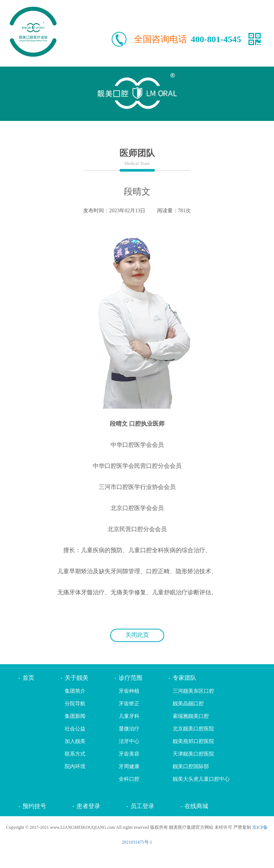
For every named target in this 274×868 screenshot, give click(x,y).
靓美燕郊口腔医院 (193, 741)
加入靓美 (75, 741)
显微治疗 (129, 729)
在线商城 (196, 806)
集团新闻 (75, 716)
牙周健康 (129, 766)
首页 (28, 678)
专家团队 (185, 678)
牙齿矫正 (129, 704)
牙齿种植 (129, 691)
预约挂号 (34, 806)
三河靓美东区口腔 (193, 691)
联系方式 (75, 754)
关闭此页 (137, 635)
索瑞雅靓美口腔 (191, 716)
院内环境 (75, 766)
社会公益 (75, 729)
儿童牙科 (129, 716)
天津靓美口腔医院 (193, 754)
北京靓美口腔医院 (193, 729)
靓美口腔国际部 (191, 766)
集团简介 (75, 691)
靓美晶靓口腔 (188, 704)
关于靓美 (77, 678)
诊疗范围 (131, 678)
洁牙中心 (129, 741)
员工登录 (142, 806)
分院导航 (75, 704)
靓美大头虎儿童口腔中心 (201, 779)
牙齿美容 (129, 754)
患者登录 (88, 806)
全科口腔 (129, 779)
